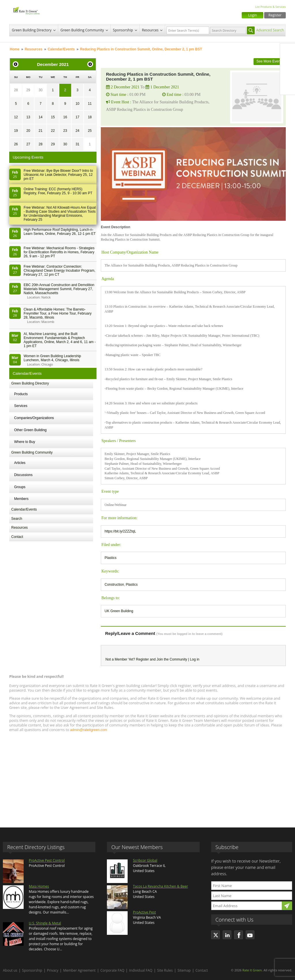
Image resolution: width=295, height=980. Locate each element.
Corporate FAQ (112, 970)
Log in (195, 659)
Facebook (288, 51)
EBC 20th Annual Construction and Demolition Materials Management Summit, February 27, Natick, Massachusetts (59, 289)
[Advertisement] (147, 777)
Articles (20, 463)
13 (28, 117)
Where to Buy (25, 442)
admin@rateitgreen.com (88, 730)
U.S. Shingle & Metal (45, 923)
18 (90, 117)
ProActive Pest (144, 912)
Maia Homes (39, 886)
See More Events (270, 61)
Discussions (23, 475)
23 (65, 131)
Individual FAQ (141, 970)
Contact (17, 537)
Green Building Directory (32, 30)
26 (16, 144)
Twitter (288, 63)
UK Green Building (119, 611)
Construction (114, 585)
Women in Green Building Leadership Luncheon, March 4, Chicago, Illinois (52, 358)
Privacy (53, 970)
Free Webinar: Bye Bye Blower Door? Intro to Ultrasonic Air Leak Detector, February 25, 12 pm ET (58, 175)
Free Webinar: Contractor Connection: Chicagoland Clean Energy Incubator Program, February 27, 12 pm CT (59, 271)
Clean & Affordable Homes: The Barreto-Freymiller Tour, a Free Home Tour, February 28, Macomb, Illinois (58, 313)
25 (90, 131)
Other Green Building (30, 430)
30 (40, 90)
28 (16, 90)
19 (16, 131)
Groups (20, 487)
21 (40, 131)
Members (21, 499)
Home (15, 49)
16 (65, 117)
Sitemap (184, 970)
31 (77, 144)
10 (77, 104)
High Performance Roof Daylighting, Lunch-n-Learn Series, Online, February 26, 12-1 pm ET (60, 232)
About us (10, 970)
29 (28, 90)
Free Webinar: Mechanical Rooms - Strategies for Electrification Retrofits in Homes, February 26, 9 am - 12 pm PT (59, 252)
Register (275, 15)
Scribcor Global (145, 860)
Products (21, 394)
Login (252, 15)
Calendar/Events (61, 49)
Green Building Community (82, 30)
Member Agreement (79, 970)
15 (53, 117)
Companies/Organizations (34, 418)
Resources (150, 30)
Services (21, 406)
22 (53, 131)
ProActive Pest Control (47, 860)
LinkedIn (288, 75)
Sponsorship (123, 30)
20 (28, 131)
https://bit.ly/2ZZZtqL (120, 531)
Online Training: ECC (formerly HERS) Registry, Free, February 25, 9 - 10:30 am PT (58, 191)
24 (77, 131)
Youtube (288, 87)
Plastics (110, 558)
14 (40, 117)
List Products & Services (271, 7)
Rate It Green (252, 970)
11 (90, 104)
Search (17, 519)
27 (28, 144)
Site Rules (165, 970)
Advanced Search (270, 30)
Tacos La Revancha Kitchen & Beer (160, 886)
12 (16, 117)
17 (77, 117)
